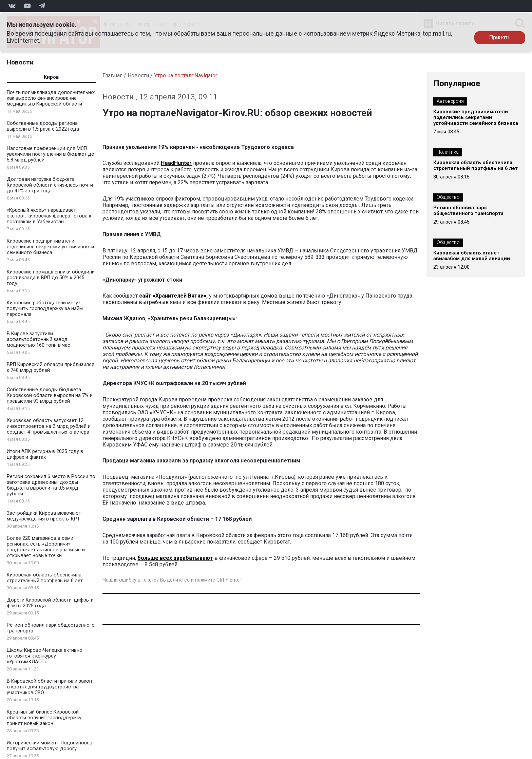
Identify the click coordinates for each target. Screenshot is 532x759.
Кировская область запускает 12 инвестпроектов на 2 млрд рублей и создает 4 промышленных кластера (49, 426)
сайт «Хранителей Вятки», (173, 296)
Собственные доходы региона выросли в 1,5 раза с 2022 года (43, 126)
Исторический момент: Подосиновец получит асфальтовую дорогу (50, 746)
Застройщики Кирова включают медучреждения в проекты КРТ (44, 516)
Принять (500, 37)
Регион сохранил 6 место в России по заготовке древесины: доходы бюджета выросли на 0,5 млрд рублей (51, 485)
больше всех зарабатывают (175, 558)
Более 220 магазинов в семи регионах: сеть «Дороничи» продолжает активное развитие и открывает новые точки (46, 547)
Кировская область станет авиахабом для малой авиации (472, 256)
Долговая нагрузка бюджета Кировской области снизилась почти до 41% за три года (50, 185)
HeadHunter (176, 163)
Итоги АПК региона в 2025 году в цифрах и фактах (45, 454)
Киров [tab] (51, 77)
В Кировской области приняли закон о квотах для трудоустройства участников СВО (49, 687)
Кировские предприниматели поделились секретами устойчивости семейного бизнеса (50, 247)
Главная (112, 75)
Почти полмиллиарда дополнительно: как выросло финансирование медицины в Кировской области (51, 98)
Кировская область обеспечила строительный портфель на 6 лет (45, 578)
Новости (20, 62)
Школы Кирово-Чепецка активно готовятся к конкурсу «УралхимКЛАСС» (45, 656)
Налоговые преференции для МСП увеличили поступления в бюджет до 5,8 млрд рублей (51, 154)
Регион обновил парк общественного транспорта (468, 211)
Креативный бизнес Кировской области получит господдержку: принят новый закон (45, 718)
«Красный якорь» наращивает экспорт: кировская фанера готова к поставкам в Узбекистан (49, 216)
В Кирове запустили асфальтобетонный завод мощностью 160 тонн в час (39, 339)
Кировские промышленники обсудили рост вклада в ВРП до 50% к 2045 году (51, 278)
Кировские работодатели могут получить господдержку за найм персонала (45, 309)
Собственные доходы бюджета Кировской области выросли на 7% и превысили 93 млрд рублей (50, 395)
